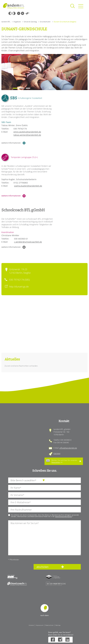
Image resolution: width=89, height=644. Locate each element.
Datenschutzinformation (63, 516)
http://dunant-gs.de (19, 287)
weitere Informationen (13, 143)
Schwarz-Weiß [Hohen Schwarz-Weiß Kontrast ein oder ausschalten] (10, 13)
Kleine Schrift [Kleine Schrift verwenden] (19, 13)
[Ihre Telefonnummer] (44, 510)
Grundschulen (45, 22)
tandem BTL (6, 22)
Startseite (14, 6)
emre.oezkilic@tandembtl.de (27, 132)
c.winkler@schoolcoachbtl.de (28, 242)
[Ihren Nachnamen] (44, 488)
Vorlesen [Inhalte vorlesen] (27, 13)
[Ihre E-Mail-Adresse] (44, 502)
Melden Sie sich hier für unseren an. (64, 461)
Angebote (17, 22)
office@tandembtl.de (68, 448)
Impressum (40, 625)
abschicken (42, 567)
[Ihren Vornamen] (44, 495)
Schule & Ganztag (30, 22)
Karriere (57, 453)
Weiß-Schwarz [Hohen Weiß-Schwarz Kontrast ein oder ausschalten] (14, 13)
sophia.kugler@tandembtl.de (28, 186)
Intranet (31, 625)
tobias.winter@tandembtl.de (27, 135)
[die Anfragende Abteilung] (44, 480)
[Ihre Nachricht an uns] (44, 538)
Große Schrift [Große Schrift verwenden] (23, 13)
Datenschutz (49, 625)
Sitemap (58, 625)
